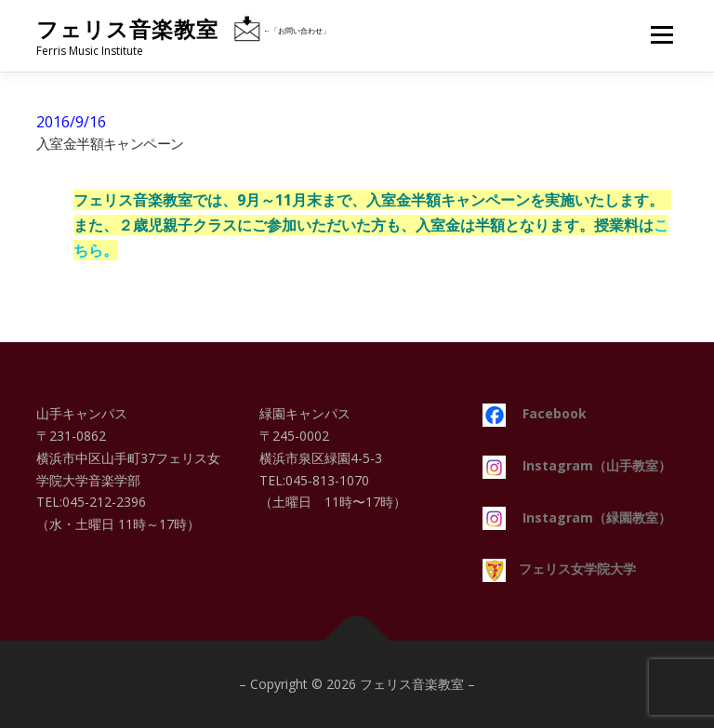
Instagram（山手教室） (577, 465)
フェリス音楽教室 (127, 29)
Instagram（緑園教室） (577, 517)
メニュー (661, 34)
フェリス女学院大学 (559, 569)
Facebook (535, 413)
